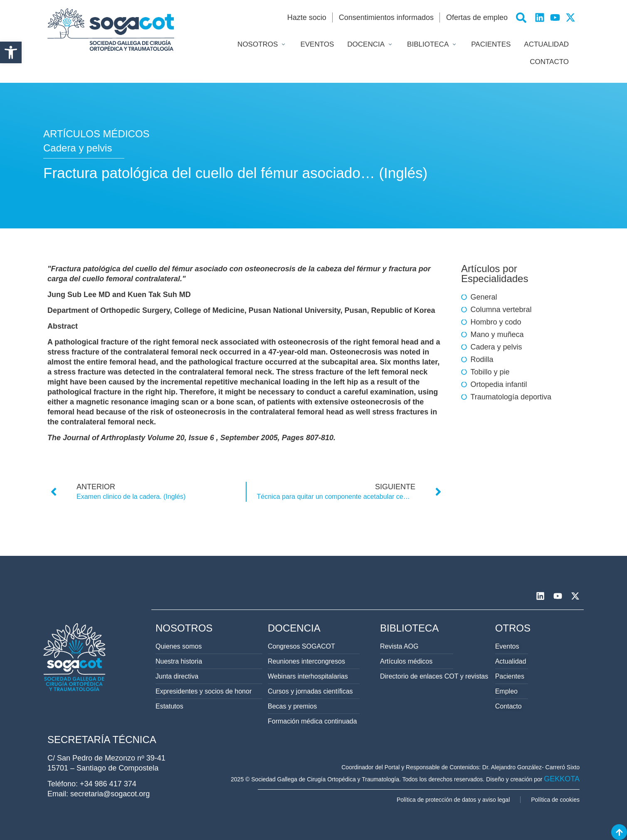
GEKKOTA (562, 779)
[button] (11, 52)
